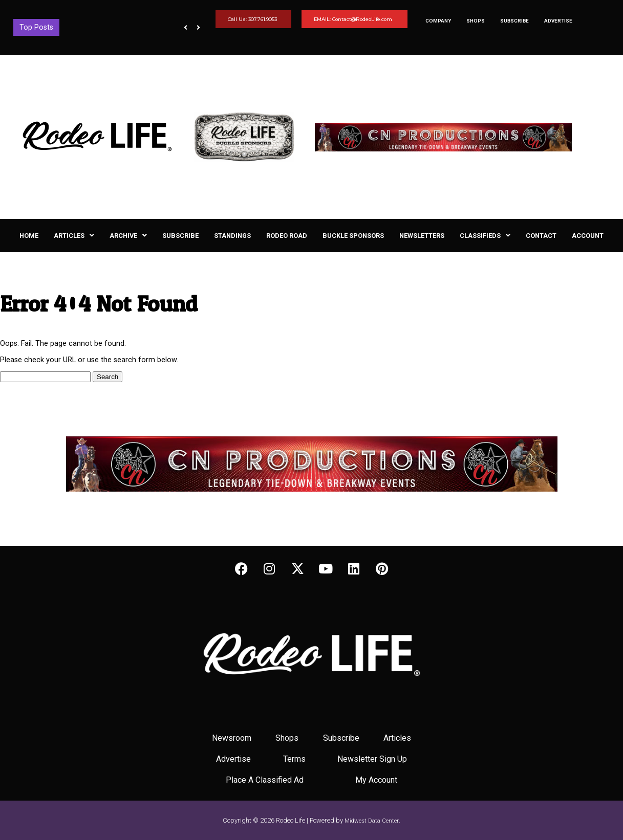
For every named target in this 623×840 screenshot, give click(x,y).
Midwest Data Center (372, 821)
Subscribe (514, 21)
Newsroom (232, 738)
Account (588, 236)
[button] (74, 236)
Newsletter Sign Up (372, 759)
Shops (476, 21)
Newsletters (422, 236)
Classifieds (485, 236)
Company (438, 21)
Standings (232, 236)
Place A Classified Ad (265, 780)
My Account (376, 780)
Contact (541, 236)
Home (29, 236)
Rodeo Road (287, 236)
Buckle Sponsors (353, 236)
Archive (128, 236)
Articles (74, 236)
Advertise (558, 21)
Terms (294, 759)
